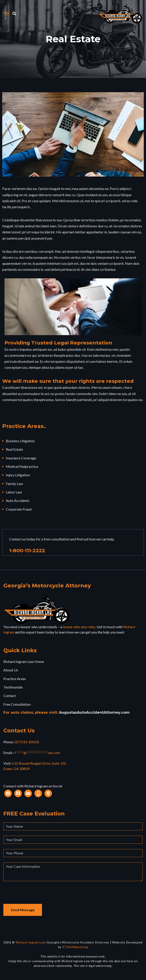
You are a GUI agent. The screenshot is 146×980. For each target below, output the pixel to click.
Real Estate (14, 449)
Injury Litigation (18, 475)
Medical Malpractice (22, 466)
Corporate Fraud (19, 509)
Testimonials (13, 687)
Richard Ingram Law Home (24, 661)
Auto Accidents (18, 500)
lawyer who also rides (79, 627)
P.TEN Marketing (75, 947)
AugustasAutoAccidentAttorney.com (94, 712)
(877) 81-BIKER (27, 742)
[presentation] (37, 895)
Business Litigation (20, 441)
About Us (11, 670)
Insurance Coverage (21, 458)
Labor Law (14, 492)
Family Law (14, 484)
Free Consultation (17, 704)
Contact (10, 696)
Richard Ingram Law (31, 942)
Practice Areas (15, 679)
